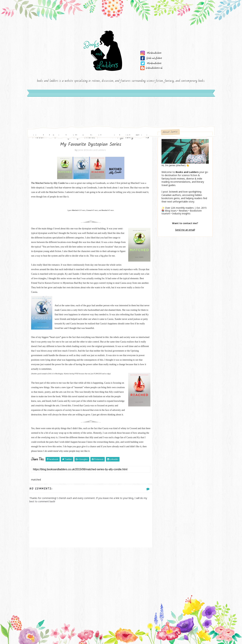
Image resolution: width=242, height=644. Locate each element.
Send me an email (185, 230)
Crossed (89, 210)
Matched (75, 210)
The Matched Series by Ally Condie (48, 183)
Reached (105, 210)
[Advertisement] (91, 574)
